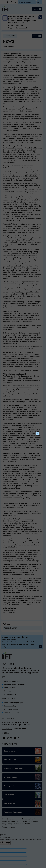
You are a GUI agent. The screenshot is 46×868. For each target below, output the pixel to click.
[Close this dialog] (37, 434)
